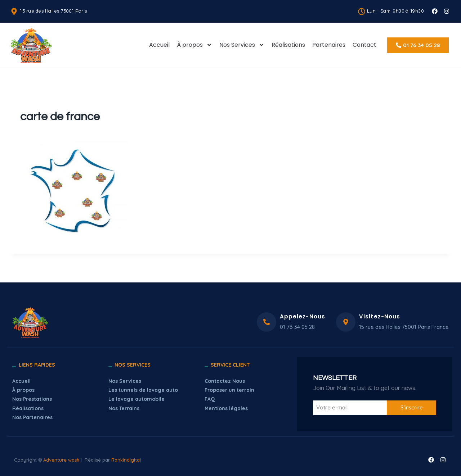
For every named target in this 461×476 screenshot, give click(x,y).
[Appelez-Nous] (267, 322)
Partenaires (329, 45)
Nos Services (242, 45)
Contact (364, 45)
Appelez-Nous (303, 316)
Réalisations (288, 45)
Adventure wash (61, 460)
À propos (194, 45)
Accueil (159, 45)
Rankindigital (126, 460)
